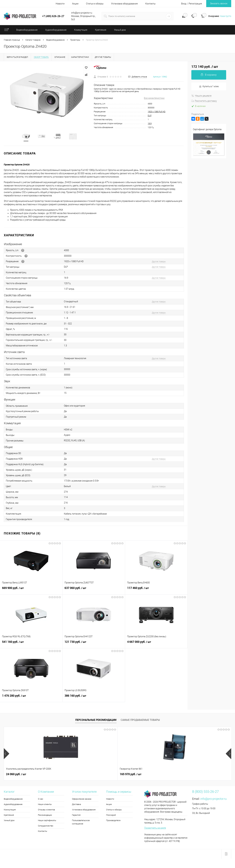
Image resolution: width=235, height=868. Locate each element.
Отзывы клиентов (46, 810)
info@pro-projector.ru (213, 799)
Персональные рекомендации (96, 720)
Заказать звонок (219, 3)
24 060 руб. (16, 775)
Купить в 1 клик (209, 86)
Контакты (150, 4)
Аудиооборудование (13, 805)
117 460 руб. (156, 590)
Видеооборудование (13, 800)
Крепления (9, 816)
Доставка (76, 805)
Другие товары (159, 262)
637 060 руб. (94, 590)
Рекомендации (45, 816)
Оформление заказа (82, 800)
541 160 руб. (31, 644)
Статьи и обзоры (95, 4)
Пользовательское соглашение (81, 823)
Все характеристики (154, 98)
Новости (60, 4)
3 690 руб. (186, 775)
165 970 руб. (74, 775)
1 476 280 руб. (31, 698)
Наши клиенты (45, 805)
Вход (184, 4)
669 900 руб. (31, 590)
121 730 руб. (94, 644)
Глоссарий (111, 816)
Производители (113, 821)
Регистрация (195, 4)
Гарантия (76, 816)
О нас (41, 800)
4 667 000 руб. (156, 644)
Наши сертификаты (47, 821)
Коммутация (10, 810)
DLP (150, 116)
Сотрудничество (46, 826)
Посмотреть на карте (155, 829)
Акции (75, 4)
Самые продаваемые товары (140, 720)
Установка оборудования (124, 4)
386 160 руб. (94, 698)
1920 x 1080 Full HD (157, 112)
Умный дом (9, 821)
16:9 (150, 123)
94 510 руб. (130, 775)
